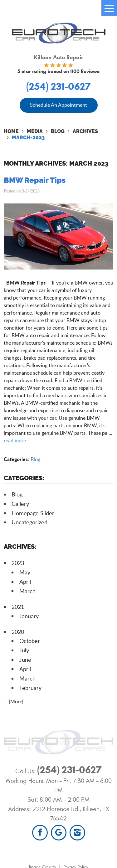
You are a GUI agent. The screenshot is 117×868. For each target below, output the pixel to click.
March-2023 (28, 138)
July (24, 650)
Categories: (24, 478)
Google (59, 833)
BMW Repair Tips (35, 180)
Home (11, 131)
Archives (85, 131)
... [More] (14, 701)
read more (15, 440)
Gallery (20, 504)
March (27, 678)
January (29, 616)
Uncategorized (29, 522)
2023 (18, 563)
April (25, 582)
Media (35, 131)
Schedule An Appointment (58, 105)
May (25, 572)
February (30, 688)
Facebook (40, 833)
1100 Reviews (85, 71)
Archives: (20, 547)
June (25, 660)
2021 (18, 607)
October (30, 641)
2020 (18, 632)
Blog (58, 131)
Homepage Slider (33, 513)
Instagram (77, 833)
